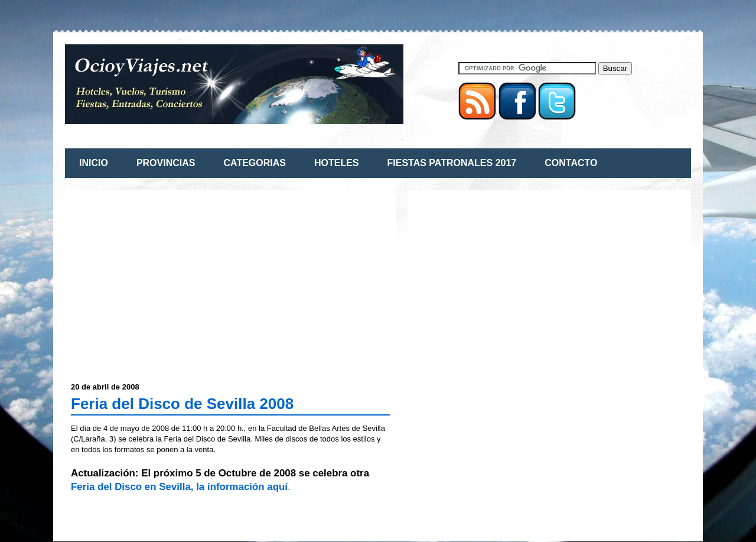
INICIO (94, 163)
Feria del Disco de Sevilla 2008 (182, 404)
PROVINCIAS (166, 163)
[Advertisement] (170, 278)
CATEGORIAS (254, 163)
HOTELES (337, 163)
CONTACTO (571, 163)
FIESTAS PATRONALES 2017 (452, 163)
